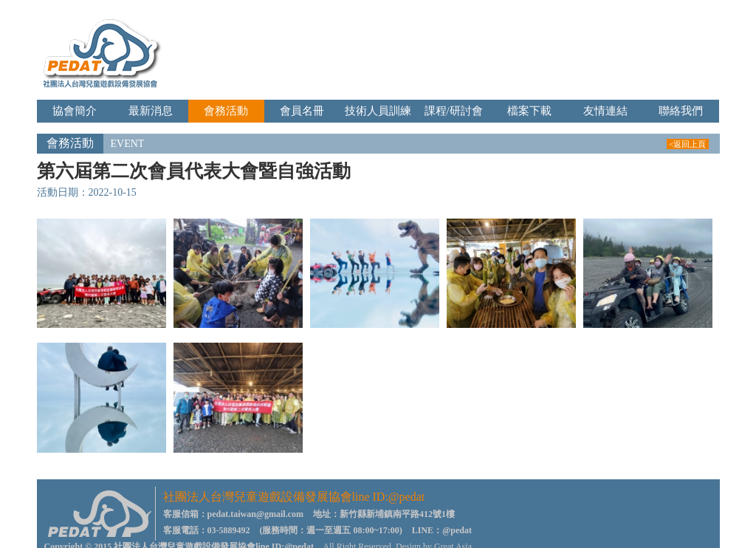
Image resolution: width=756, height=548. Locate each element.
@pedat (457, 530)
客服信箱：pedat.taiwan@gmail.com (234, 514)
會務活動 (226, 111)
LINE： (442, 530)
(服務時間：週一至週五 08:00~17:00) (331, 530)
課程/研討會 (454, 111)
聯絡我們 (681, 111)
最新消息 (151, 111)
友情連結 (605, 111)
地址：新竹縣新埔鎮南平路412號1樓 (384, 514)
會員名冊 (302, 111)
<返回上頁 (687, 144)
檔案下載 (529, 111)
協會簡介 (75, 111)
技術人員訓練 (378, 111)
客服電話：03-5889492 (207, 530)
